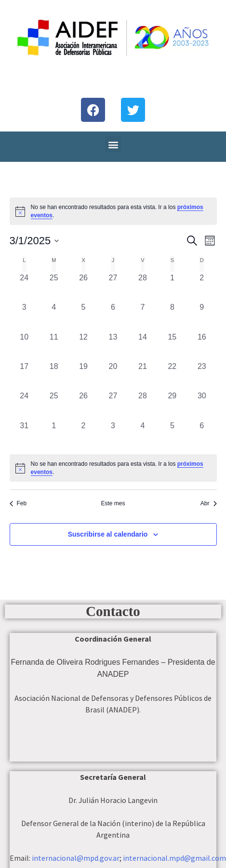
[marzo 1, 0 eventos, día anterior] (172, 287)
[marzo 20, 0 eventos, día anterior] (113, 375)
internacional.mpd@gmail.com (174, 858)
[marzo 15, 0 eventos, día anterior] (172, 346)
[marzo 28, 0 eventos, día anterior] (142, 405)
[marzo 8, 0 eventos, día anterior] (172, 316)
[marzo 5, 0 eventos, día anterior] (83, 316)
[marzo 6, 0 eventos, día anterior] (113, 316)
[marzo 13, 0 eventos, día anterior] (113, 346)
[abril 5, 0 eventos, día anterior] (172, 435)
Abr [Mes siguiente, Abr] (209, 503)
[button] (113, 144)
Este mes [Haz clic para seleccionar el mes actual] (113, 503)
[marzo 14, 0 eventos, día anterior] (142, 346)
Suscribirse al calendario (108, 534)
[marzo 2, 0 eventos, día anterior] (202, 287)
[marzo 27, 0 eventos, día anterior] (113, 405)
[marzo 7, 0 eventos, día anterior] (142, 316)
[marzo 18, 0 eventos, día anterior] (54, 375)
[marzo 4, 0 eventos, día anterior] (54, 316)
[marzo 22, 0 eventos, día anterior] (172, 375)
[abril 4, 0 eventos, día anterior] (142, 435)
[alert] (113, 468)
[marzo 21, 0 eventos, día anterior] (142, 375)
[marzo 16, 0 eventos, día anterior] (202, 346)
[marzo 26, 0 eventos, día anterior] (83, 405)
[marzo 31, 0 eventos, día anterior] (24, 435)
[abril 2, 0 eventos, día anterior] (83, 435)
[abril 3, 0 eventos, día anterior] (113, 435)
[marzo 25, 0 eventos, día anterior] (54, 405)
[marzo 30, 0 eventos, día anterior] (202, 405)
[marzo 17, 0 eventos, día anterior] (24, 375)
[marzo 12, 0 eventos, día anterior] (83, 346)
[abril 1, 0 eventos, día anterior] (54, 435)
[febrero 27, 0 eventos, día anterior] (113, 287)
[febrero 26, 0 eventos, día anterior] (83, 287)
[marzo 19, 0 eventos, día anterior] (83, 375)
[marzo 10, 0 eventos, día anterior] (24, 346)
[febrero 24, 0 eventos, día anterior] (24, 287)
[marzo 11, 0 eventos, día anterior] (54, 346)
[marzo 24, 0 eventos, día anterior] (24, 405)
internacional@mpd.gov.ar (76, 858)
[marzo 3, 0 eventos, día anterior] (24, 316)
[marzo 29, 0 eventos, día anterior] (172, 405)
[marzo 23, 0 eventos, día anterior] (202, 375)
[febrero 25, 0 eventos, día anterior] (54, 287)
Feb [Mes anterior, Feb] (18, 503)
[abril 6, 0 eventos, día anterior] (202, 435)
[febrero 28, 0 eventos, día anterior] (142, 287)
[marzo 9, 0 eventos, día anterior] (202, 316)
